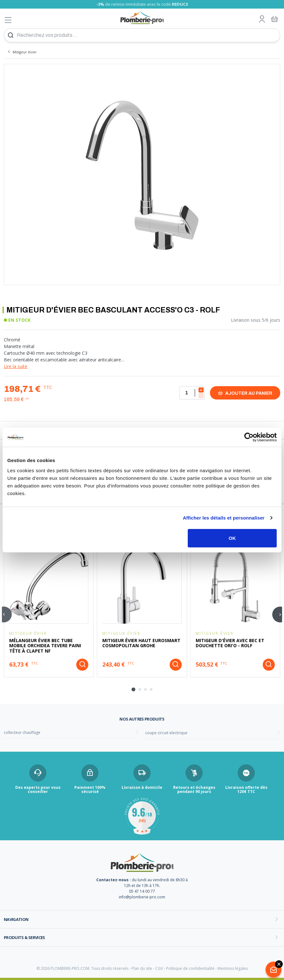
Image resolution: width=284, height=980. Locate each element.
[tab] (133, 689)
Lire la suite (16, 366)
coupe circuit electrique (166, 733)
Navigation (16, 919)
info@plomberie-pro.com (142, 897)
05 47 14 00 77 (142, 891)
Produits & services (24, 937)
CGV (159, 968)
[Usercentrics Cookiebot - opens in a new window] (249, 437)
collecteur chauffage (22, 732)
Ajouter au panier (245, 393)
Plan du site (142, 968)
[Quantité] (192, 393)
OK (232, 538)
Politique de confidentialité (190, 968)
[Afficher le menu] (8, 20)
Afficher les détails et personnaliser (223, 518)
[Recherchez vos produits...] (142, 35)
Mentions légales (233, 968)
